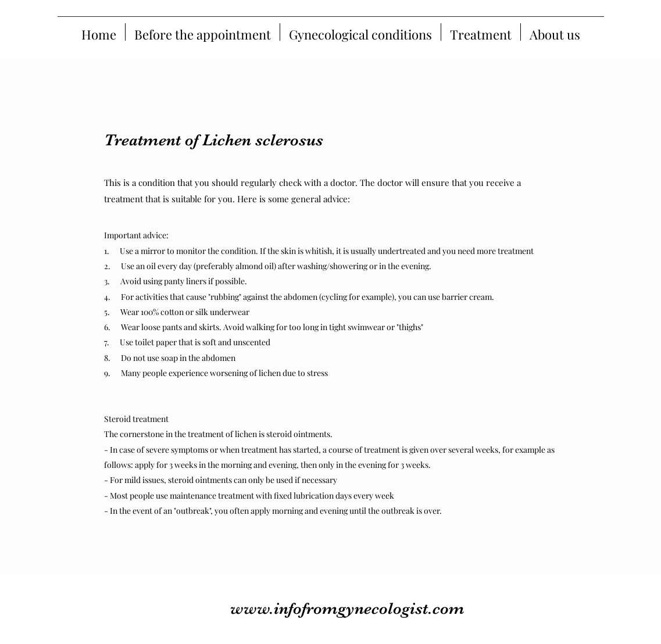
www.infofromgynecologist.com (347, 609)
